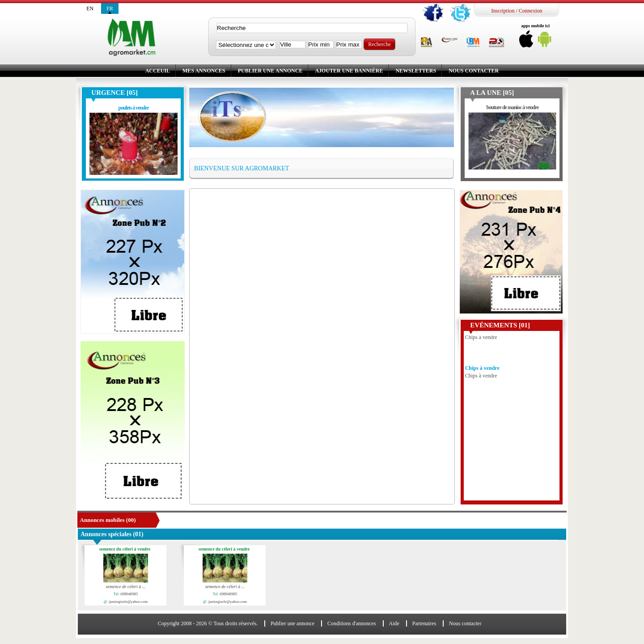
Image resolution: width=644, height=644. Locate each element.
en (90, 8)
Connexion (531, 11)
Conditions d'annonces (352, 623)
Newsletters (416, 71)
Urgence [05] (114, 93)
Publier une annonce (270, 71)
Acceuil (158, 71)
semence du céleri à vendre (126, 549)
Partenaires (424, 623)
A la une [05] (492, 93)
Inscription (503, 11)
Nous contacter (474, 71)
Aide (394, 623)
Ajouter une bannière (349, 71)
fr (110, 8)
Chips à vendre (482, 370)
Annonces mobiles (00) (108, 520)
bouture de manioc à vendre (512, 107)
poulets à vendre (134, 108)
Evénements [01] (500, 325)
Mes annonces (204, 71)
